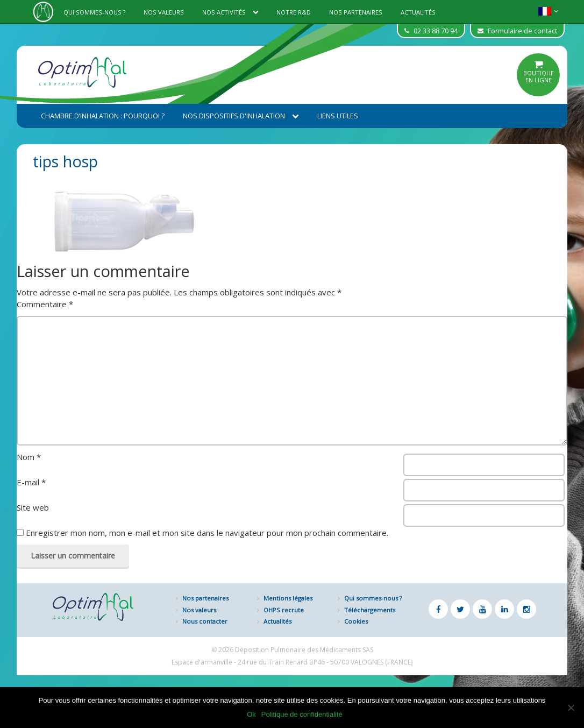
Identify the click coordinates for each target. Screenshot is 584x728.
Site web (33, 507)
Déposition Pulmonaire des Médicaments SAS (304, 650)
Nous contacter (205, 621)
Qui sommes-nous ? (94, 12)
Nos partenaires (356, 12)
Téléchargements (370, 610)
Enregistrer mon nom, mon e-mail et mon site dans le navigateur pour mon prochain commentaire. (207, 533)
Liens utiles (338, 116)
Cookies (356, 621)
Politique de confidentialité (302, 714)
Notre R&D (294, 12)
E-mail (31, 482)
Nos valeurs (164, 12)
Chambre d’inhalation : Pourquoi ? (103, 116)
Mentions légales (288, 598)
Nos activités (230, 12)
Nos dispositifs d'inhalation (241, 116)
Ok (251, 714)
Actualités (418, 12)
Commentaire (45, 304)
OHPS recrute (284, 610)
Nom (29, 457)
